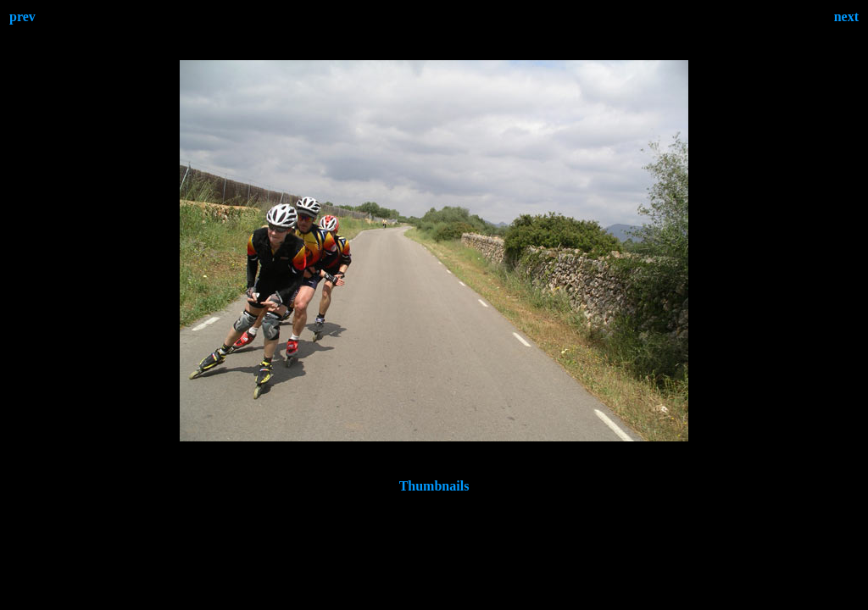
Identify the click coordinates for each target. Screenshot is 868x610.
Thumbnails (434, 486)
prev (22, 17)
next (846, 17)
